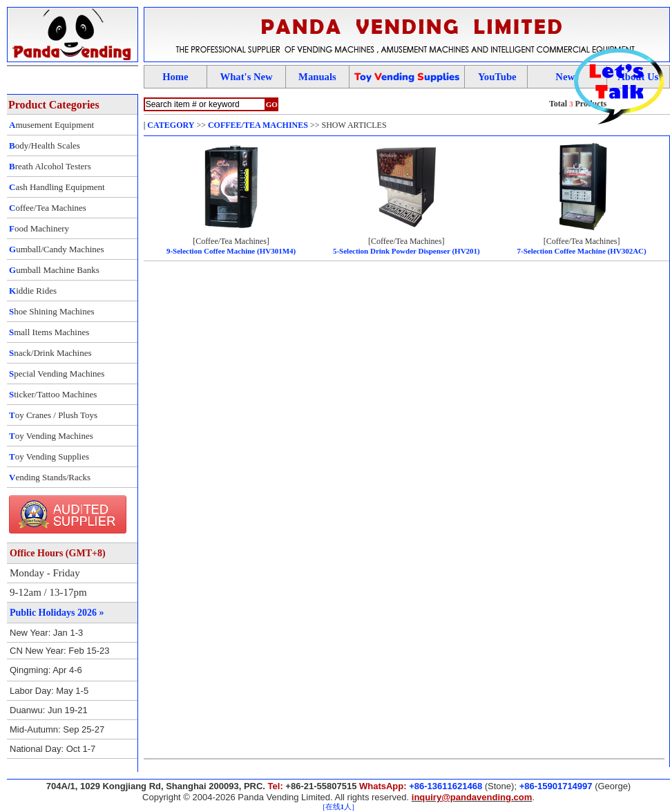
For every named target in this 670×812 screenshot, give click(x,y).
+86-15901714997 (556, 786)
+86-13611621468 (446, 786)
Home (175, 77)
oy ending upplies (407, 77)
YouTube (497, 77)
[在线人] (338, 807)
